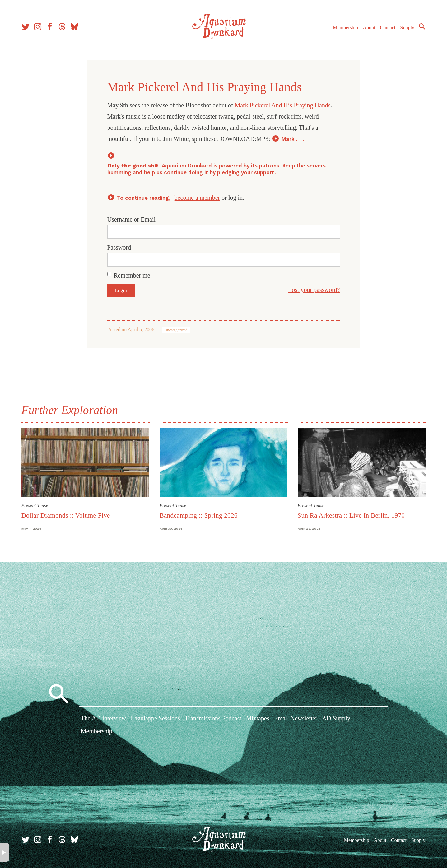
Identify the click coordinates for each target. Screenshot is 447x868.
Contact (388, 28)
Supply (407, 28)
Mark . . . (293, 139)
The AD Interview (104, 718)
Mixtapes (258, 718)
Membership (345, 28)
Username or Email (132, 219)
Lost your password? (314, 290)
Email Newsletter (296, 718)
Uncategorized (176, 330)
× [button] (5, 852)
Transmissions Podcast (213, 718)
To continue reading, (144, 198)
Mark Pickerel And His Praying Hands (282, 105)
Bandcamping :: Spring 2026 (199, 515)
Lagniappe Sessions (155, 718)
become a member (197, 198)
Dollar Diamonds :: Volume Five (66, 515)
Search (422, 26)
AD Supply (336, 718)
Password (119, 247)
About (369, 28)
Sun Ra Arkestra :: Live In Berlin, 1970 (351, 515)
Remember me (132, 275)
